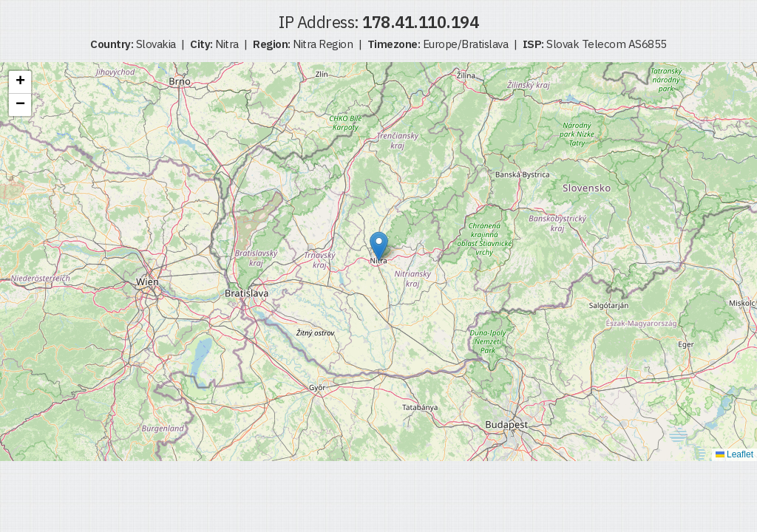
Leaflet (734, 454)
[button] (379, 246)
